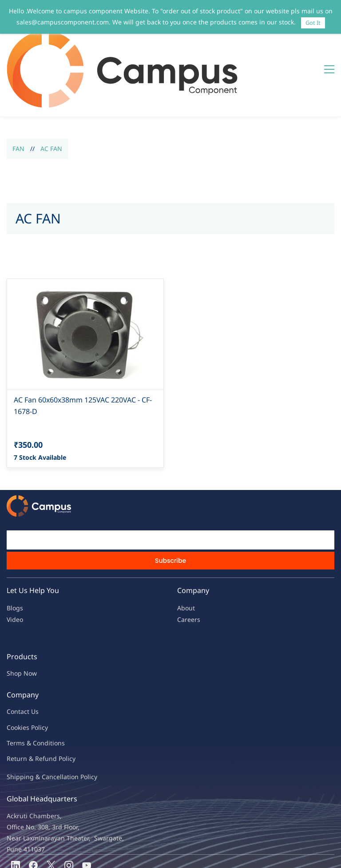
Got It (313, 23)
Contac (17, 658)
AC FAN (51, 95)
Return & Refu (28, 705)
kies (24, 674)
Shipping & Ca (28, 723)
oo (14, 674)
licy (43, 674)
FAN (18, 95)
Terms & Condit (30, 690)
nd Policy (62, 705)
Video (15, 566)
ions (59, 690)
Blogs (15, 555)
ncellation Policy (73, 723)
